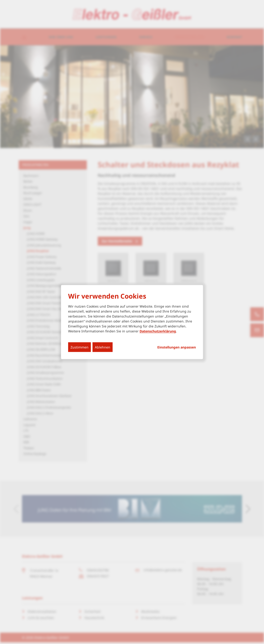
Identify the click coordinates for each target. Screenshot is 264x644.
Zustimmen (79, 347)
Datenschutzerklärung (158, 331)
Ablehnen (103, 347)
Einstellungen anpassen (177, 347)
